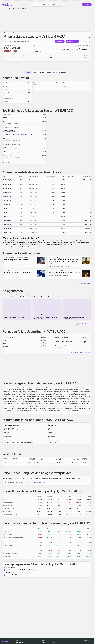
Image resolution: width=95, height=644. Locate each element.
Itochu (5, 152)
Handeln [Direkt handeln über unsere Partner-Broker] (85, 41)
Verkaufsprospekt (10, 572)
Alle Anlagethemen (84, 324)
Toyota (5, 122)
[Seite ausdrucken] (89, 37)
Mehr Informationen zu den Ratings (80, 352)
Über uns (84, 643)
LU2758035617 (7, 220)
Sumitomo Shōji (7, 156)
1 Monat (18, 483)
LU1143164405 (7, 196)
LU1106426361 (7, 225)
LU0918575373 (7, 216)
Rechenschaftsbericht (12, 575)
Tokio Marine (6, 139)
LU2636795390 (7, 184)
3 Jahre (29, 483)
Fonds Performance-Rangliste (66, 478)
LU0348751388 (7, 208)
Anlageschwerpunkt (52, 72)
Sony (4, 147)
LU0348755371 (7, 229)
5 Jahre (36, 483)
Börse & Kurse (5, 9)
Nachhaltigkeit (64, 72)
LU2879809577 (7, 200)
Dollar (55, 643)
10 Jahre (42, 483)
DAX (43, 643)
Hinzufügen (60, 41)
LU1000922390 (7, 204)
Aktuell (38, 5)
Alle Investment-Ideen (83, 283)
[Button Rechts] (78, 41)
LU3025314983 (7, 188)
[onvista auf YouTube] (20, 643)
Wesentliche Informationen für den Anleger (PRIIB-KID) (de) (21, 570)
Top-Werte (67, 643)
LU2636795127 (7, 233)
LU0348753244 (7, 212)
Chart (35, 72)
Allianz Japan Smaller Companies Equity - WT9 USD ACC (18, 134)
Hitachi (5, 117)
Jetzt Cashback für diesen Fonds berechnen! (71, 47)
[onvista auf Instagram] (23, 643)
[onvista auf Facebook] (17, 643)
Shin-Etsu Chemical (8, 143)
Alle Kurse (42, 72)
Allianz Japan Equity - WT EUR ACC (20, 9)
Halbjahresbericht (10, 567)
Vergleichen (71, 41)
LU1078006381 (7, 179)
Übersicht (28, 72)
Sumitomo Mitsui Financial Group (12, 126)
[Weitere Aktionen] (90, 463)
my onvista (46, 5)
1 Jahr (24, 483)
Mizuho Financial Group (9, 130)
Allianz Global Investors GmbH (21, 41)
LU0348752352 (7, 192)
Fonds (10, 9)
